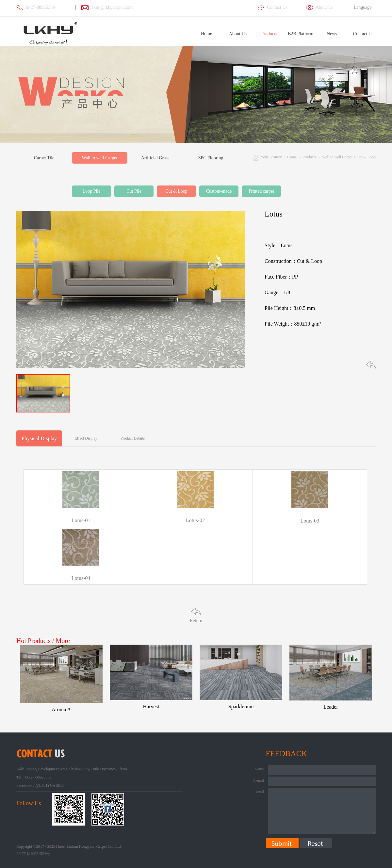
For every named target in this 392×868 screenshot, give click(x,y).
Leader (331, 707)
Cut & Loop (366, 157)
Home (206, 34)
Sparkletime (241, 707)
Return (196, 621)
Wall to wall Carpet (337, 157)
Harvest (151, 707)
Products (309, 157)
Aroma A (61, 709)
